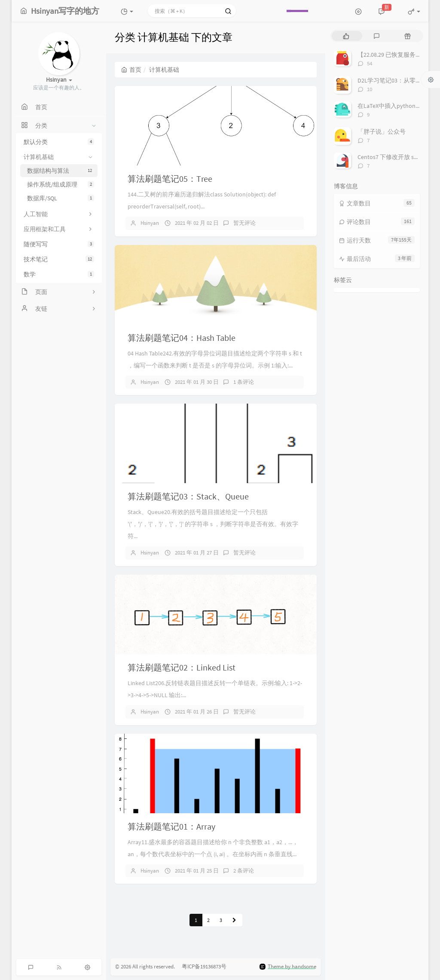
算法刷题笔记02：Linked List (182, 667)
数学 (59, 274)
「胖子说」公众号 (382, 132)
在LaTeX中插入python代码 (393, 106)
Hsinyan (150, 223)
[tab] (346, 36)
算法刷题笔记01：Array (171, 826)
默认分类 (59, 142)
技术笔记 (59, 259)
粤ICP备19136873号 (201, 967)
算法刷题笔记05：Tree (170, 179)
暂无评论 (244, 223)
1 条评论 (244, 382)
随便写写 (59, 244)
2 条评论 (244, 871)
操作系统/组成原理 (61, 184)
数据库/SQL (61, 198)
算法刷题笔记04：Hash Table (182, 338)
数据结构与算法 (61, 171)
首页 (131, 70)
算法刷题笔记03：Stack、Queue (188, 496)
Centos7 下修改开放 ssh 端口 (395, 157)
